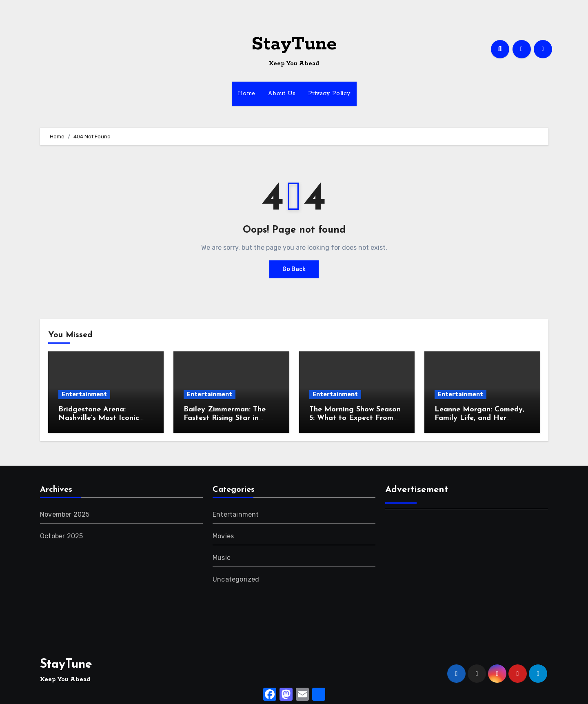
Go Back (294, 269)
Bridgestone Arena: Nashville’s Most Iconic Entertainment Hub (99, 418)
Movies (223, 536)
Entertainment (84, 394)
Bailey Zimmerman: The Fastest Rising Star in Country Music (225, 418)
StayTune (294, 44)
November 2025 (65, 514)
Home (247, 93)
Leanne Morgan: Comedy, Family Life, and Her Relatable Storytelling (479, 418)
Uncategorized (236, 579)
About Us (282, 93)
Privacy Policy (329, 93)
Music (222, 558)
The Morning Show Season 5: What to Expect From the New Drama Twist (355, 418)
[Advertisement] (468, 575)
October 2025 (61, 536)
